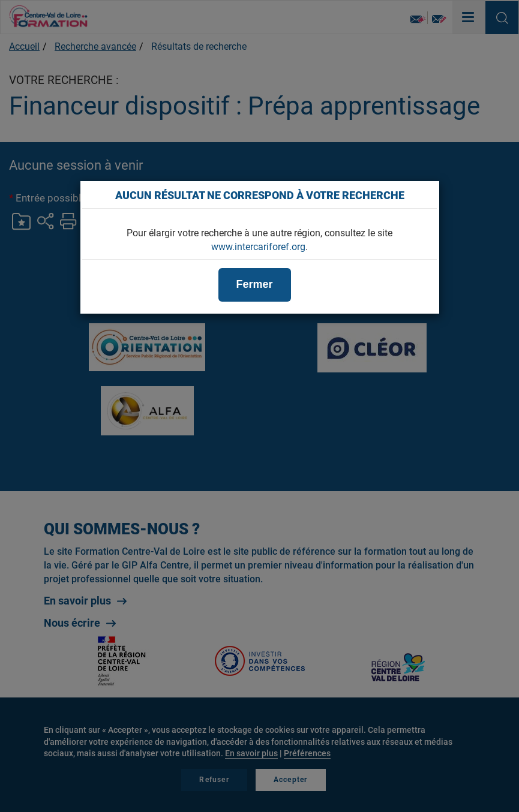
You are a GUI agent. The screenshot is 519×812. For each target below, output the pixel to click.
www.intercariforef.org (258, 247)
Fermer (255, 284)
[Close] (424, 195)
